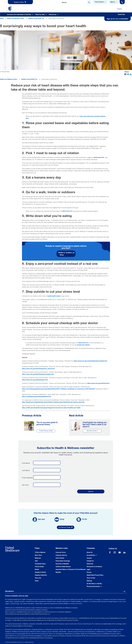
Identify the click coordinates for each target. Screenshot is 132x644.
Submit (91, 491)
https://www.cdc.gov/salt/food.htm (98, 383)
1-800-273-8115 (67, 211)
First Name (26, 463)
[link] (20, 2)
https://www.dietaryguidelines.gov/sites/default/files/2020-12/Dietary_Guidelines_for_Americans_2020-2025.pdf (58, 389)
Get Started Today (66, 528)
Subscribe (121, 14)
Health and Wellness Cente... (16, 19)
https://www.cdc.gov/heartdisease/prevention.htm (38, 374)
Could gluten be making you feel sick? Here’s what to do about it (95, 425)
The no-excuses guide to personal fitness (47, 423)
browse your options (83, 345)
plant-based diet (99, 157)
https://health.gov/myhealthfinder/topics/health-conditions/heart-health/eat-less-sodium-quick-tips (53, 402)
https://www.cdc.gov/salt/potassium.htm (35, 380)
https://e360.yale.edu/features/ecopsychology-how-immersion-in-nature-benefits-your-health (51, 408)
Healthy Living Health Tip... (37, 19)
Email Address (27, 478)
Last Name (26, 470)
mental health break (53, 296)
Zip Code (25, 485)
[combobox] (76, 3)
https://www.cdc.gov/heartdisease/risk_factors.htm (38, 369)
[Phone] (122, 2)
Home (2, 19)
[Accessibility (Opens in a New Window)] (92, 555)
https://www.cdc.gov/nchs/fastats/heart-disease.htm (91, 361)
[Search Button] (89, 3)
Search (64, 2)
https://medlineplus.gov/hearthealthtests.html (37, 397)
